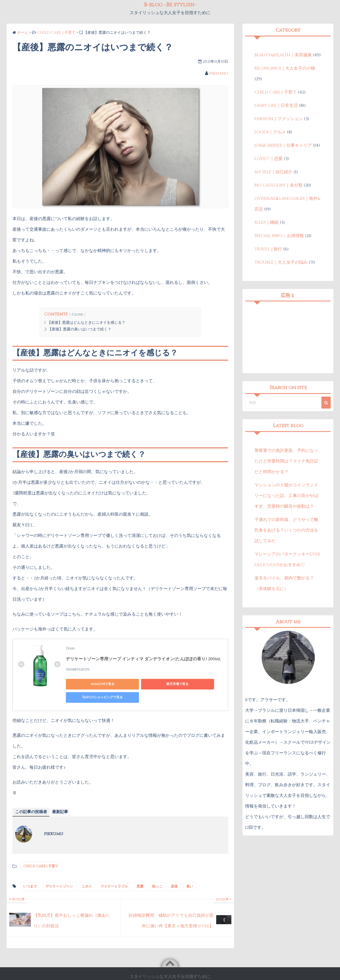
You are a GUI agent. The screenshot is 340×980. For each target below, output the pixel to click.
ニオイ (87, 873)
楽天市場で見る (140, 684)
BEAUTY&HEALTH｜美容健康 (283, 55)
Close (77, 315)
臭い (190, 873)
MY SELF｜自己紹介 (273, 172)
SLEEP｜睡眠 (267, 222)
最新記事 (63, 799)
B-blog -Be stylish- (177, 970)
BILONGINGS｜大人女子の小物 (285, 68)
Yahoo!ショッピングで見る (191, 684)
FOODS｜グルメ (270, 132)
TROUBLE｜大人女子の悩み (281, 262)
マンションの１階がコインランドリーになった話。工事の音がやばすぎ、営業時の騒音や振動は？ (286, 496)
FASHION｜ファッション (279, 119)
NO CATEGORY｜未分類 (279, 185)
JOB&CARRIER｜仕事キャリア (283, 145)
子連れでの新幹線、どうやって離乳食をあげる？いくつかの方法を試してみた (286, 530)
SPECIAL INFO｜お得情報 (279, 236)
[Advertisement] (288, 337)
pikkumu (219, 73)
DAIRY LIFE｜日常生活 (276, 106)
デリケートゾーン (59, 873)
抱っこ (157, 873)
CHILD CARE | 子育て (41, 853)
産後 (174, 873)
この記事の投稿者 (32, 799)
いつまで (30, 873)
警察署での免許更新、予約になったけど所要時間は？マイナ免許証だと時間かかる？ (286, 461)
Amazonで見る (90, 684)
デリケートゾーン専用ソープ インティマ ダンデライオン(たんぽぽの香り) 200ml (143, 659)
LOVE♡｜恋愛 (269, 159)
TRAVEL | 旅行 (268, 249)
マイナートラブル (114, 873)
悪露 (140, 873)
